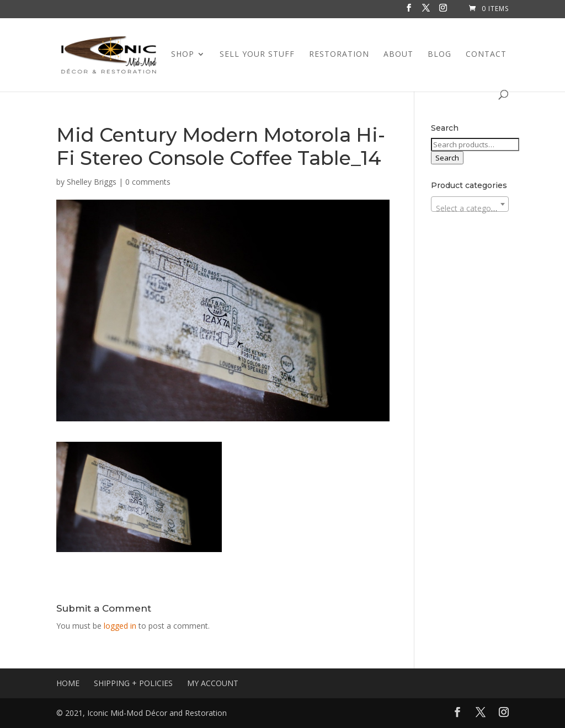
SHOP (183, 55)
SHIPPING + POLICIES (133, 683)
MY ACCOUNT (213, 683)
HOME (68, 683)
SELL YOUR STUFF (257, 55)
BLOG (439, 55)
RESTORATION (339, 55)
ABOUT (398, 55)
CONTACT (486, 55)
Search (447, 158)
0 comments (148, 182)
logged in (120, 626)
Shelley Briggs (92, 182)
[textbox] (470, 208)
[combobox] (470, 204)
